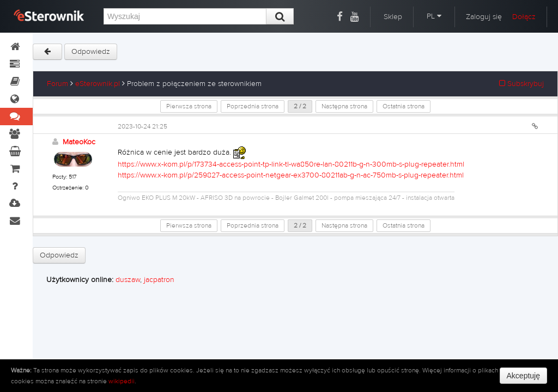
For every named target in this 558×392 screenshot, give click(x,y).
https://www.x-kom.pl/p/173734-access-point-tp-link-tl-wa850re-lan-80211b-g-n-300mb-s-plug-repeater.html (291, 164)
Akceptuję (523, 376)
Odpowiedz (91, 52)
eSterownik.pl (98, 84)
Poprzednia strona (253, 106)
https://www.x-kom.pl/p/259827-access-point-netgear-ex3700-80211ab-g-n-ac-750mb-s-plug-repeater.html (291, 175)
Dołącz (524, 17)
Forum (57, 84)
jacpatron (159, 280)
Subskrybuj (521, 84)
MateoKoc (79, 142)
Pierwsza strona (189, 106)
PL (434, 16)
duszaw (128, 280)
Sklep (393, 17)
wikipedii (122, 381)
